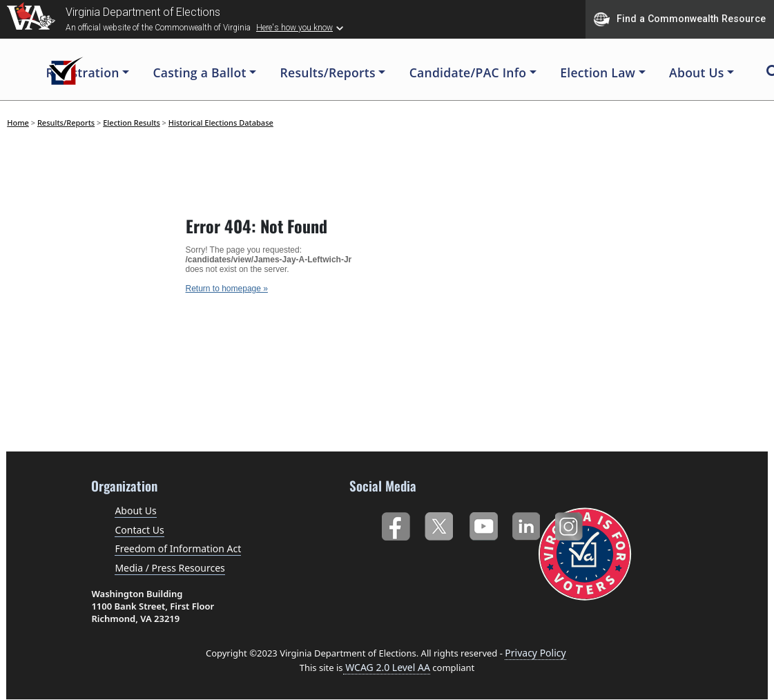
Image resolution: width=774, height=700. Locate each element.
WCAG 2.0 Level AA (387, 667)
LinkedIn (526, 524)
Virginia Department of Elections (143, 12)
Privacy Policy (535, 653)
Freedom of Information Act (178, 548)
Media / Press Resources (170, 568)
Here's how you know (294, 28)
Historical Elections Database (221, 123)
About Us (135, 511)
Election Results (132, 123)
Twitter (439, 524)
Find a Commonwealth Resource (680, 19)
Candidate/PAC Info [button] (468, 72)
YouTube (483, 524)
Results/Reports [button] (328, 72)
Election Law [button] (598, 72)
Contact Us (139, 530)
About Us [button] (697, 72)
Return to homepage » (227, 289)
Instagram (571, 524)
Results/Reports (66, 123)
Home (18, 123)
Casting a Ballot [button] (199, 72)
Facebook (395, 524)
